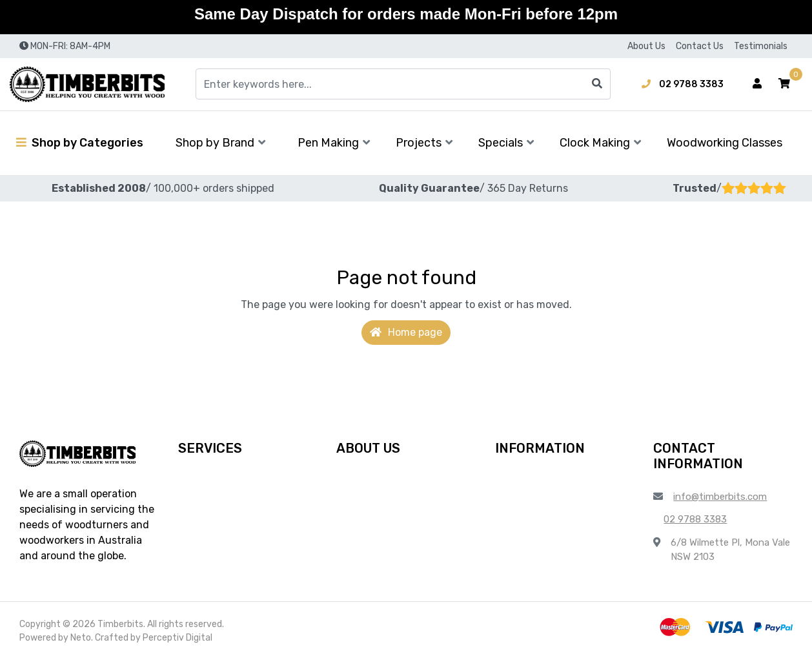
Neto (81, 638)
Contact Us (700, 46)
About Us (646, 46)
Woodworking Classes (725, 143)
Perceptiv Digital (178, 638)
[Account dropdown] (757, 84)
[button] (784, 84)
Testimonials (761, 46)
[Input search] (403, 84)
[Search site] (597, 84)
